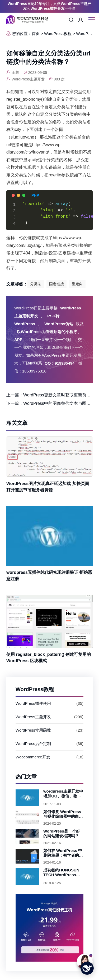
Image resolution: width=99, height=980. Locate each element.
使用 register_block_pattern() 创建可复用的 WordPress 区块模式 (49, 658)
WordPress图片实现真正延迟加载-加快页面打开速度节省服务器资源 (48, 487)
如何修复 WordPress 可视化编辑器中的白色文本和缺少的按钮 (63, 814)
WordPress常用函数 (33, 730)
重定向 (77, 284)
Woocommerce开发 (33, 757)
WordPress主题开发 (33, 717)
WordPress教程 (58, 34)
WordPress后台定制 (33, 744)
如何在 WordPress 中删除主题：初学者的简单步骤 (63, 853)
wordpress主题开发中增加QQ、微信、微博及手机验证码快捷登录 (63, 794)
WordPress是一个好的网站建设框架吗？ (62, 833)
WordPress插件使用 (33, 703)
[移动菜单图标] (92, 20)
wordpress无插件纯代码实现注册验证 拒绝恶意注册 (49, 576)
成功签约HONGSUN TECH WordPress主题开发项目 (62, 872)
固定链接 (56, 284)
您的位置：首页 (23, 34)
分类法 (36, 284)
